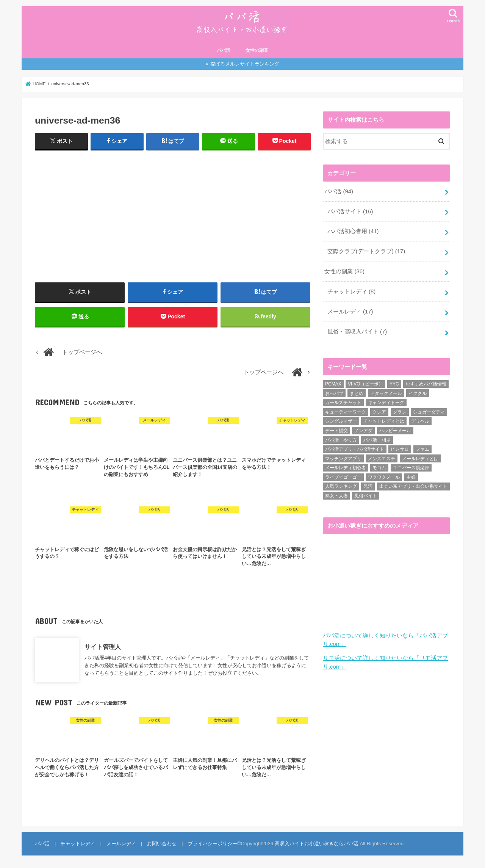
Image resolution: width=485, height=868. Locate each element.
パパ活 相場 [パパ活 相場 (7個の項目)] (377, 440)
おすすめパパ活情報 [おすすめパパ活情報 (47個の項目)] (426, 384)
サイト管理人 (103, 646)
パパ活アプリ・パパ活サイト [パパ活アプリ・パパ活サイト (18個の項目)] (355, 449)
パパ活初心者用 (353, 231)
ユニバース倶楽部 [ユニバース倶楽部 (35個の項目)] (411, 468)
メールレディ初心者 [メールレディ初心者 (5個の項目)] (346, 468)
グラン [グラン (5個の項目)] (400, 412)
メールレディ (350, 312)
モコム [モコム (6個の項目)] (379, 468)
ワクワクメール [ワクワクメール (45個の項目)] (384, 477)
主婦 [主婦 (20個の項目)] (411, 477)
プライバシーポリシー (213, 844)
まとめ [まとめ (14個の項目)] (357, 393)
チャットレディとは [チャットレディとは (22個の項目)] (384, 421)
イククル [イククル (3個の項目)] (418, 393)
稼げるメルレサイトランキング (245, 64)
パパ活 (224, 50)
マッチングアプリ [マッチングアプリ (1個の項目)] (343, 459)
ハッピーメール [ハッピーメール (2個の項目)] (395, 431)
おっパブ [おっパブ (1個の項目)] (334, 393)
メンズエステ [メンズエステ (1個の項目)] (382, 459)
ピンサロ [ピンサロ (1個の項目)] (400, 449)
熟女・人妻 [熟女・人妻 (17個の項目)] (336, 496)
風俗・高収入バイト (357, 332)
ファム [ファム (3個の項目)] (422, 449)
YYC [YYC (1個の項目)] (394, 384)
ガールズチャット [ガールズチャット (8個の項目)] (343, 403)
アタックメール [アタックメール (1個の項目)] (386, 393)
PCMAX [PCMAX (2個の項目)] (333, 384)
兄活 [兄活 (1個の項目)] (368, 486)
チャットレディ (351, 291)
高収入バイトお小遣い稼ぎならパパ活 (317, 844)
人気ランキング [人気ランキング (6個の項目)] (341, 486)
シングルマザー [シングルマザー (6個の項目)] (341, 421)
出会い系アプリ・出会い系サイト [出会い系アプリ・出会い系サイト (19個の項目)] (413, 486)
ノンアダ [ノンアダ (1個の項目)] (363, 431)
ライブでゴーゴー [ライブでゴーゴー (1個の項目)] (343, 477)
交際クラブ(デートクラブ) (366, 251)
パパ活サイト (350, 212)
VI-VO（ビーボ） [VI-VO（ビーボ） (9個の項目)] (365, 384)
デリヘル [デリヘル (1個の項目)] (420, 421)
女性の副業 (257, 50)
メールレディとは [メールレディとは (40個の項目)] (420, 459)
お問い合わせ (162, 844)
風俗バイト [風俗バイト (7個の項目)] (366, 496)
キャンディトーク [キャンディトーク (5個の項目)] (386, 403)
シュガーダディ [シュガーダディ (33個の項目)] (429, 412)
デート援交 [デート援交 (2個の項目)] (336, 431)
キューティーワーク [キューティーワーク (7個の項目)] (346, 412)
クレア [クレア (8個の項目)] (379, 412)
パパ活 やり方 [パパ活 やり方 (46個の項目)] (341, 440)
